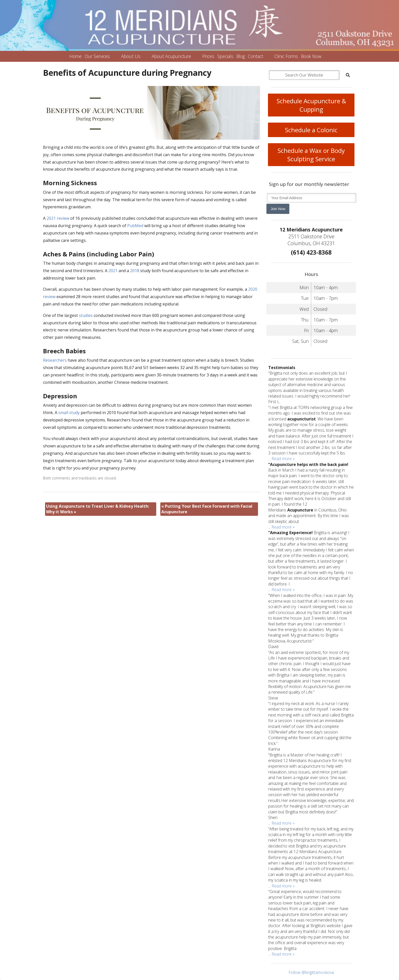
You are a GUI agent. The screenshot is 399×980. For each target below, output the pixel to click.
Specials (225, 56)
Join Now (278, 209)
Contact (255, 56)
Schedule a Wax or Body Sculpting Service (311, 155)
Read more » (283, 459)
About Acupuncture (171, 56)
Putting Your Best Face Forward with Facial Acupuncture (207, 509)
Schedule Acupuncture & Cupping (311, 105)
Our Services (97, 56)
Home (76, 56)
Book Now (311, 56)
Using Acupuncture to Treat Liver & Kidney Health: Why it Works (98, 509)
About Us (131, 56)
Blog (241, 56)
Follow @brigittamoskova (311, 972)
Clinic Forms (286, 56)
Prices (208, 56)
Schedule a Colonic (311, 130)
